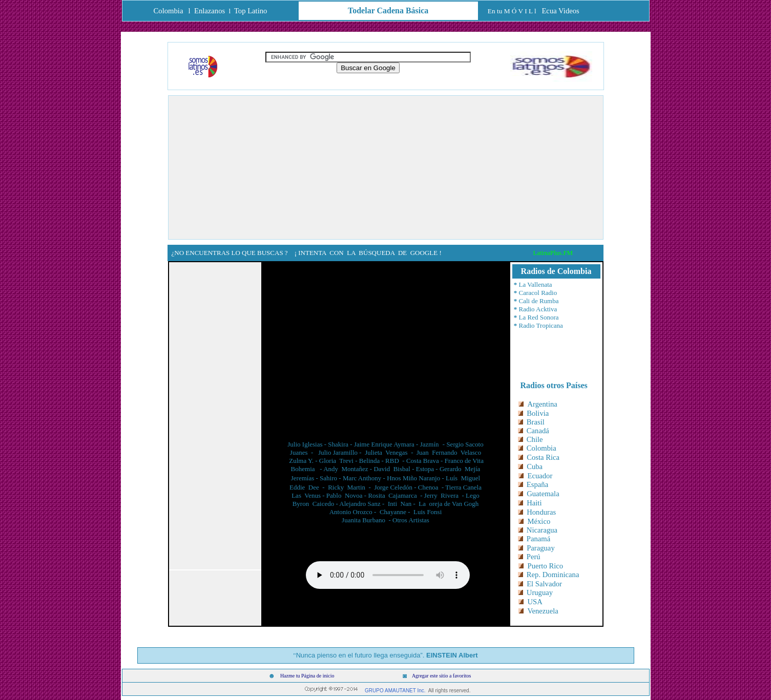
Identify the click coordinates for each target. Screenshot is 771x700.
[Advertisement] (386, 167)
